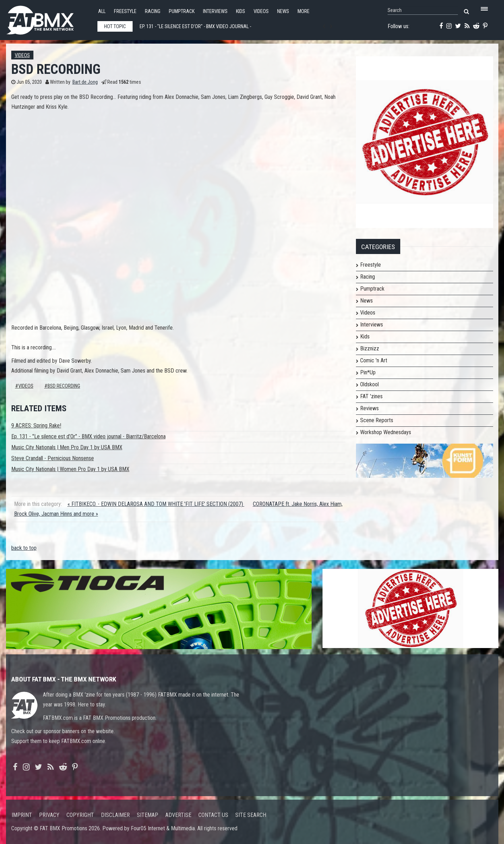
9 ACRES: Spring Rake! (36, 426)
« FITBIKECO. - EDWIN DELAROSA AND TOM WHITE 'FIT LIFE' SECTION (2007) (156, 504)
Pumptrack (182, 11)
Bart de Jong (85, 82)
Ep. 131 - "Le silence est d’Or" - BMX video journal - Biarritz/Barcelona (88, 436)
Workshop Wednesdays (386, 432)
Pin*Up (368, 372)
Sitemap (148, 815)
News (283, 11)
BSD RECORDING (64, 386)
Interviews (215, 11)
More (304, 11)
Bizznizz (370, 348)
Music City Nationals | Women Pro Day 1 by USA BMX (70, 469)
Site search (251, 815)
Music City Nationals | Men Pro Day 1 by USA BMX (67, 447)
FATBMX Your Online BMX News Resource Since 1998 (48, 18)
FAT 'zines (371, 396)
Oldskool (369, 384)
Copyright (80, 815)
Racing (153, 11)
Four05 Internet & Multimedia (163, 828)
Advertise (178, 815)
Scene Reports (377, 420)
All (102, 11)
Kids (241, 11)
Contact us (213, 815)
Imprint (22, 815)
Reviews (369, 408)
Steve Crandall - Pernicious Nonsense (53, 458)
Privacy (49, 815)
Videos (261, 11)
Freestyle (125, 11)
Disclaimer (115, 815)
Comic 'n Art (374, 360)
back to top (24, 548)
